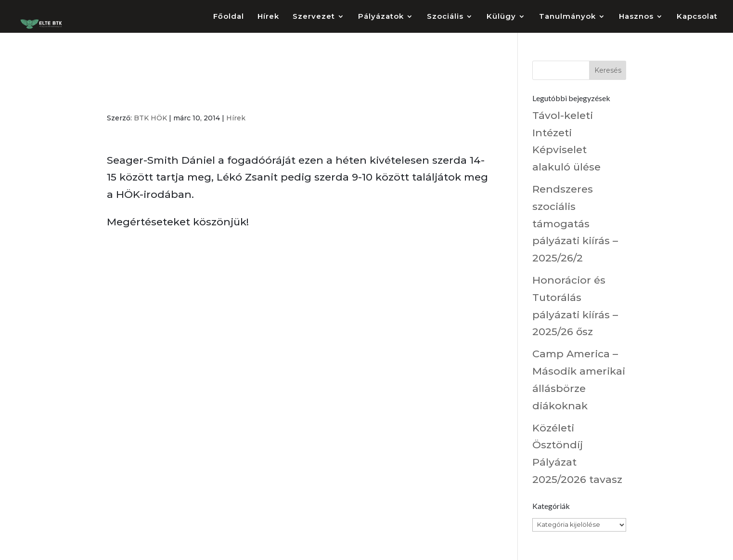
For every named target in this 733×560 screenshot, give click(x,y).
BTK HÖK (150, 118)
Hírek (268, 17)
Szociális (445, 17)
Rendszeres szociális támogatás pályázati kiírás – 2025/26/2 (575, 223)
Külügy (501, 17)
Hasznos (636, 17)
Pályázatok (381, 17)
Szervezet (314, 17)
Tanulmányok (567, 17)
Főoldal (229, 17)
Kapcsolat (697, 17)
